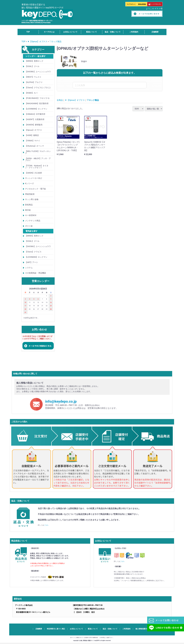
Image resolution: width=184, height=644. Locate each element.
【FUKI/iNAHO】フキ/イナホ (37, 98)
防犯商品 (29, 205)
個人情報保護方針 (142, 629)
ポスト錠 (29, 226)
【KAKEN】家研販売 (34, 125)
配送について (92, 32)
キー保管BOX (31, 215)
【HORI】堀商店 (32, 135)
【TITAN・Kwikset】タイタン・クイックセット (37, 167)
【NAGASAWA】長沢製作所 (37, 103)
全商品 (60, 100)
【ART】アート (32, 262)
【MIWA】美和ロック (34, 61)
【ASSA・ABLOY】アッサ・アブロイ (38, 159)
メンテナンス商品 (33, 221)
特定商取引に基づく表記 (56, 629)
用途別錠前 (30, 194)
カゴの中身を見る (155, 4)
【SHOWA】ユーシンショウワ (38, 72)
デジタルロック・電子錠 (36, 189)
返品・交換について (113, 32)
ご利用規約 (134, 32)
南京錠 (28, 210)
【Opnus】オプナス (33, 130)
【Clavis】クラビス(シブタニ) (38, 88)
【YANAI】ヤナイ (33, 141)
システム (29, 268)
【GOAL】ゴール (32, 66)
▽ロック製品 (55, 42)
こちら (46, 525)
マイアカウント (131, 4)
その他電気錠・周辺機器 (36, 273)
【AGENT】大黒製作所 (35, 119)
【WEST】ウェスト (33, 77)
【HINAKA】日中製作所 (35, 114)
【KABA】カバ (31, 93)
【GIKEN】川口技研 (33, 173)
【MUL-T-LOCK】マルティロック (38, 152)
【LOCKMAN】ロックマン (36, 109)
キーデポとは (49, 32)
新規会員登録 (142, 4)
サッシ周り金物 (32, 199)
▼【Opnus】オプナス (37, 42)
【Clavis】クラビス (33, 252)
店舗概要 (155, 32)
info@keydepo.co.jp (61, 401)
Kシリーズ (29, 183)
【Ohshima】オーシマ (35, 146)
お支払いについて (70, 32)
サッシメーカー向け (34, 178)
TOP (28, 32)
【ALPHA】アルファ (34, 82)
